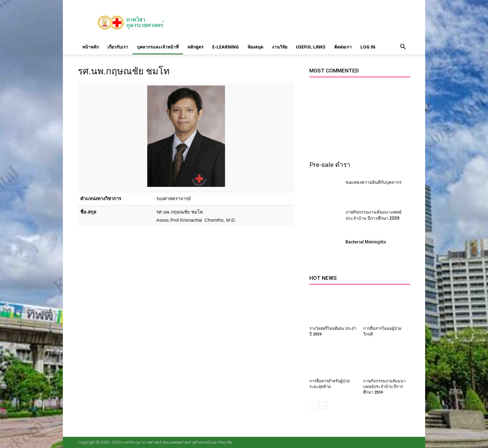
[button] (403, 47)
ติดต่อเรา (343, 47)
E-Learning (225, 47)
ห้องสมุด (255, 47)
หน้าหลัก (90, 47)
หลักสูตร (195, 47)
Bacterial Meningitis (366, 242)
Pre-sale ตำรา (330, 165)
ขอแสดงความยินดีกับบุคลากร (374, 182)
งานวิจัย (280, 47)
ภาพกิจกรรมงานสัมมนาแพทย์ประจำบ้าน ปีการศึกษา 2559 (384, 387)
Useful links (311, 47)
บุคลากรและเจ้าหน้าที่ (158, 47)
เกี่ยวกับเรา (118, 47)
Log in (368, 47)
